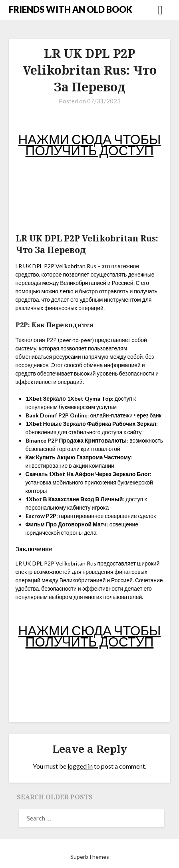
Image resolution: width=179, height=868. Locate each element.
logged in (80, 766)
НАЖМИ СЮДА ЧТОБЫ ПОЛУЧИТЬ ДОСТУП (90, 144)
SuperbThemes (90, 857)
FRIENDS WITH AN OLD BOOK (71, 9)
